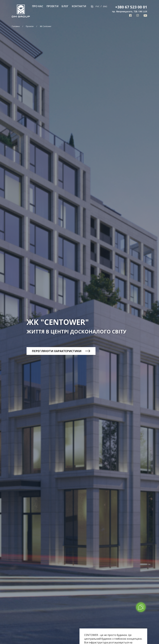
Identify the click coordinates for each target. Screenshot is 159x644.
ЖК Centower (46, 26)
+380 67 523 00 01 (131, 7)
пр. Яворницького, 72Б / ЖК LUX (130, 12)
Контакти (79, 6)
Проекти (52, 6)
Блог (65, 6)
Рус (98, 6)
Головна (16, 26)
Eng (105, 6)
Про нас (38, 6)
